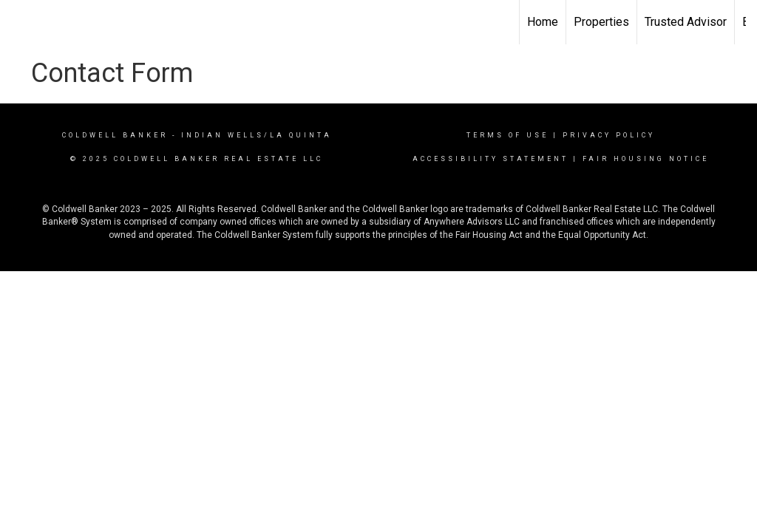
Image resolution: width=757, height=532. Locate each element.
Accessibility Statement (490, 159)
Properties (601, 22)
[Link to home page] (19, 22)
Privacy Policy (609, 135)
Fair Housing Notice (646, 159)
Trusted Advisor (686, 22)
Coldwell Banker (115, 135)
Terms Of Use (508, 135)
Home (543, 22)
